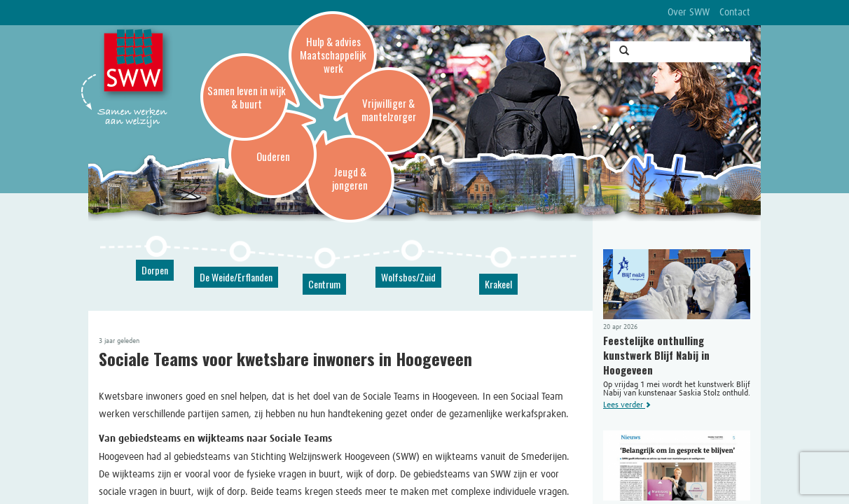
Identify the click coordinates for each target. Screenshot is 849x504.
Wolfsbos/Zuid (408, 277)
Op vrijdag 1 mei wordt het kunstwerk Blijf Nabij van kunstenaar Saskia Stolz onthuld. (677, 329)
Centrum (324, 284)
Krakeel (498, 284)
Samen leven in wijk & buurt (247, 97)
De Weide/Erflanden (236, 277)
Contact (735, 13)
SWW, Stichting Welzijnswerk (136, 64)
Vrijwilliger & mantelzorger (389, 110)
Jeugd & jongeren (350, 178)
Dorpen (155, 270)
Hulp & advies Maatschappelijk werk (333, 55)
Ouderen (273, 156)
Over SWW (689, 13)
